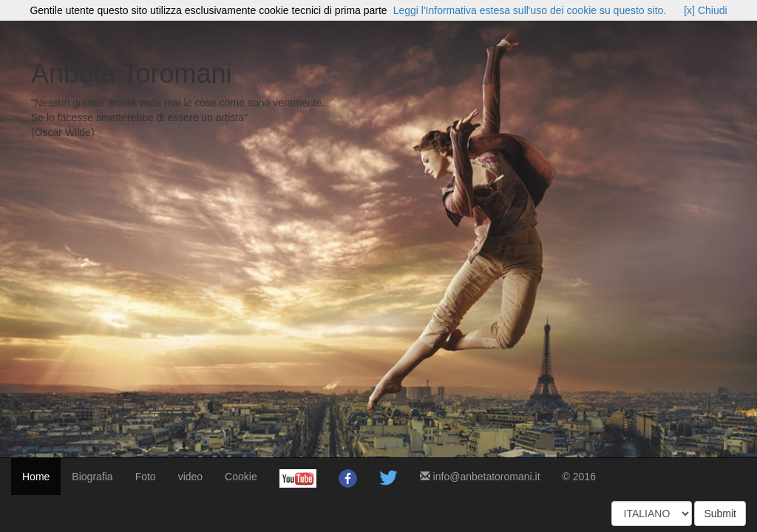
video (190, 477)
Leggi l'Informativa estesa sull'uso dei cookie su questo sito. (530, 10)
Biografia (92, 477)
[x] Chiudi (705, 10)
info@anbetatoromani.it (480, 477)
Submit (720, 514)
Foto (146, 477)
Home (36, 477)
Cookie (241, 477)
